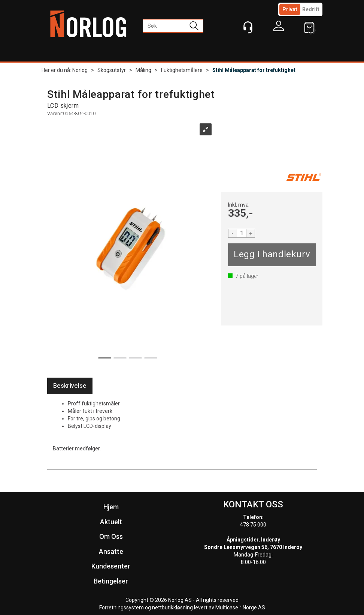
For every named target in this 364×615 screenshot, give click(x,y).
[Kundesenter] (248, 27)
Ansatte (111, 551)
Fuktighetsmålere (182, 70)
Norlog (80, 70)
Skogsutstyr (112, 70)
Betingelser (111, 581)
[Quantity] (242, 233)
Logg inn (279, 28)
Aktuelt (111, 522)
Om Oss (111, 536)
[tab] (70, 386)
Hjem (111, 507)
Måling (143, 70)
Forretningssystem (122, 607)
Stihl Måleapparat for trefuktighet (254, 70)
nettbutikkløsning (172, 607)
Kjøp (272, 255)
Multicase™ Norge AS (240, 607)
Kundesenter (111, 566)
